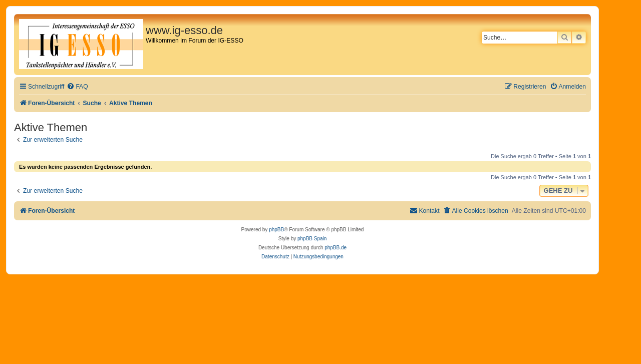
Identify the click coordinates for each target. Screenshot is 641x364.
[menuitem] (77, 87)
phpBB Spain (312, 239)
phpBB (276, 230)
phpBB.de (336, 248)
